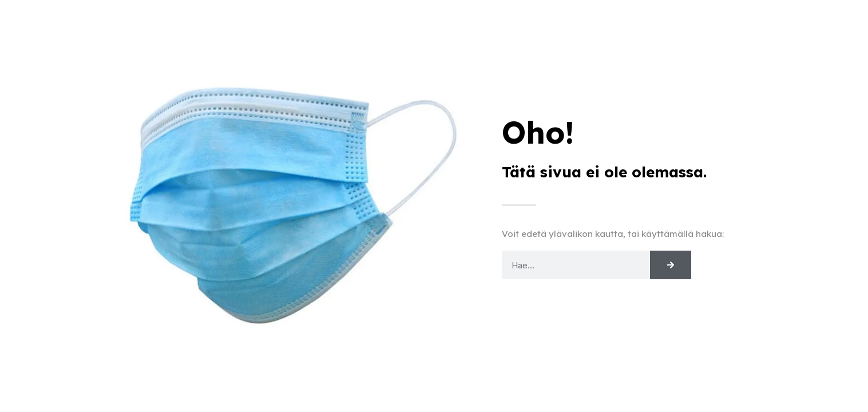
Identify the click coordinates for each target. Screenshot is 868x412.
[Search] (671, 265)
